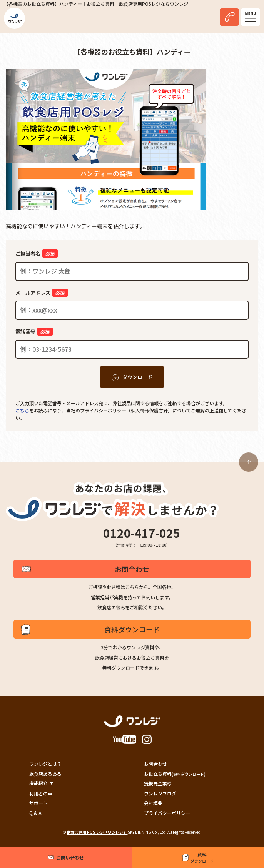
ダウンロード (137, 377)
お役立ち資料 (175, 774)
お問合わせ (132, 569)
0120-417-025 (142, 533)
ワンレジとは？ (45, 764)
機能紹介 (38, 783)
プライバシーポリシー (167, 813)
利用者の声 (41, 793)
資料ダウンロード (132, 629)
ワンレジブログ (160, 793)
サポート (38, 803)
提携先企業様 (158, 783)
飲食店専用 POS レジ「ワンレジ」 (97, 832)
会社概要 (153, 803)
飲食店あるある (45, 774)
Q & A (35, 813)
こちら (22, 410)
